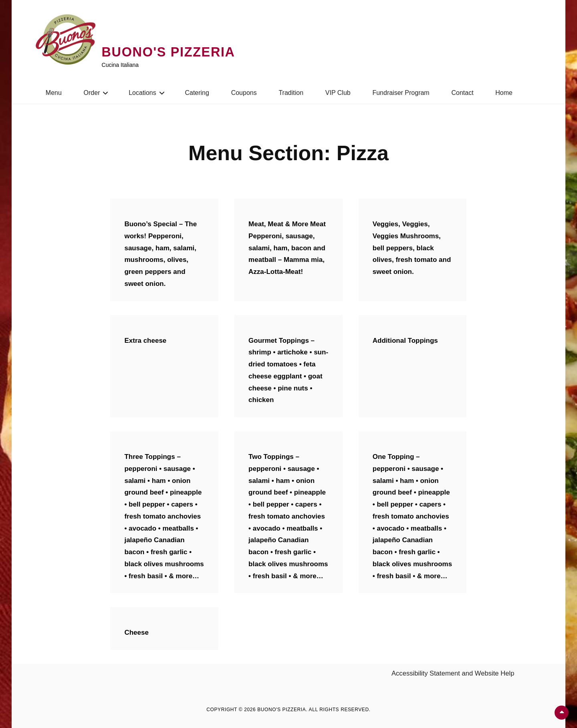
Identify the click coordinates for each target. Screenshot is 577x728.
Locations (142, 93)
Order (92, 93)
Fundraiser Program (401, 93)
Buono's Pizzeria (174, 52)
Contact (462, 93)
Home (504, 93)
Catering (197, 93)
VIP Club (338, 93)
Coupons (244, 93)
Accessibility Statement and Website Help (454, 673)
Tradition (291, 93)
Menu (54, 93)
